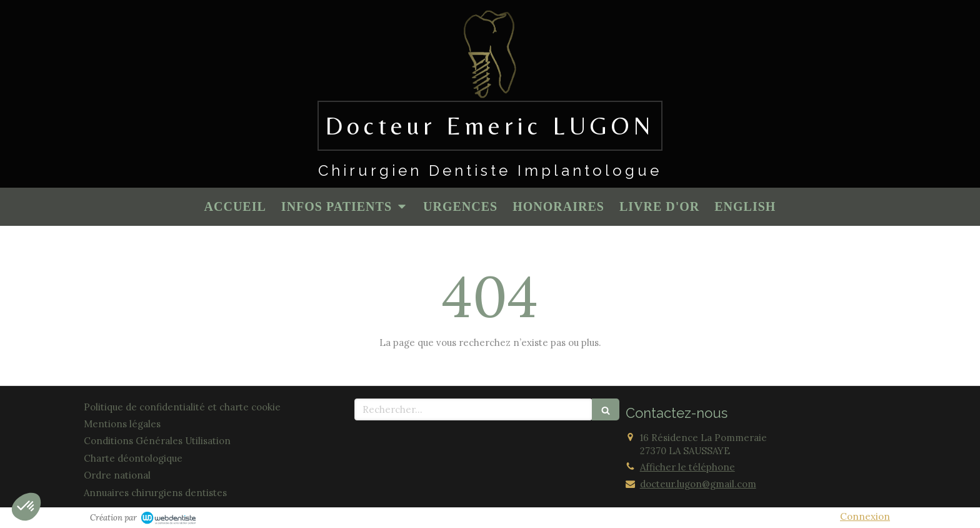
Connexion (865, 516)
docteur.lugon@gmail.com (698, 484)
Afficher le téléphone (687, 467)
